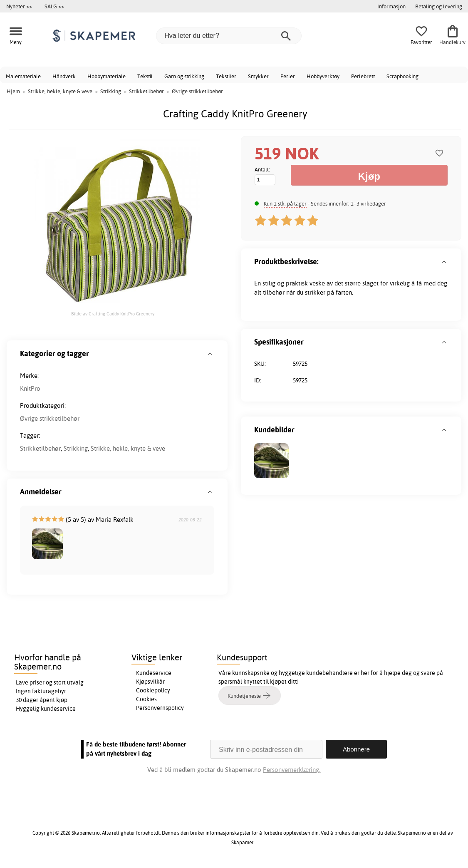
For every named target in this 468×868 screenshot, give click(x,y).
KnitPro (30, 388)
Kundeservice (154, 673)
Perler (288, 76)
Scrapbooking (402, 76)
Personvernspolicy (160, 708)
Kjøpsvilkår (150, 682)
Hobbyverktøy (323, 76)
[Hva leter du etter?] (229, 36)
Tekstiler (226, 76)
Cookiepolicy (153, 690)
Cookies (146, 699)
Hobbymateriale (106, 76)
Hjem (13, 91)
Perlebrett (363, 76)
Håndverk (64, 76)
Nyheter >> (19, 6)
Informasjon (391, 6)
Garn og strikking (184, 76)
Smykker (258, 76)
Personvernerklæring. (292, 770)
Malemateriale (23, 76)
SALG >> (54, 6)
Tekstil (145, 76)
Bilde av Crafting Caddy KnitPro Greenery (113, 314)
